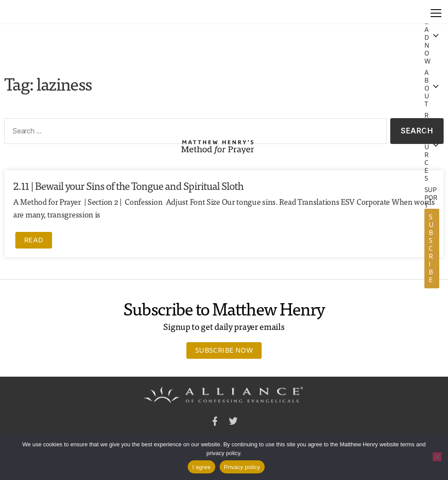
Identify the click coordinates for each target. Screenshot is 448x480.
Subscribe (431, 248)
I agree (201, 467)
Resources (427, 147)
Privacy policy (242, 467)
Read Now (427, 38)
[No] (437, 457)
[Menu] (436, 12)
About (427, 88)
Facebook (215, 422)
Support (431, 198)
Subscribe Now (224, 350)
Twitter (233, 422)
